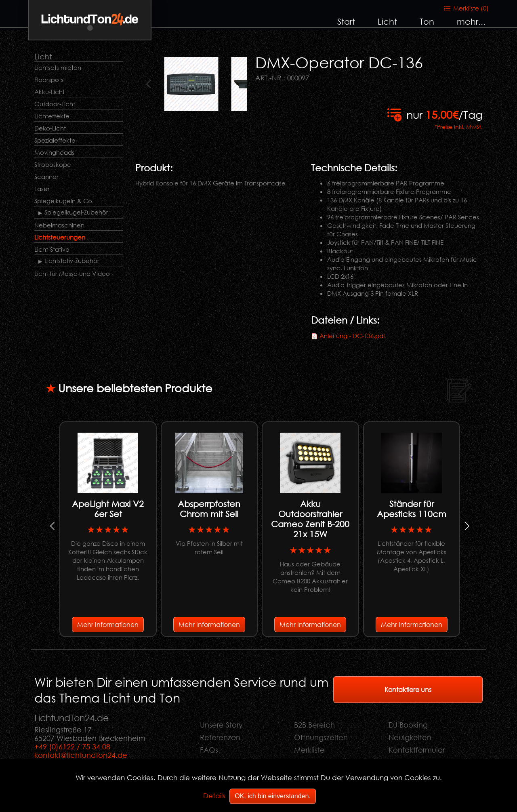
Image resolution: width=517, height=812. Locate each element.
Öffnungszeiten (321, 737)
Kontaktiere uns (408, 689)
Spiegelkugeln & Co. (64, 201)
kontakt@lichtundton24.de (81, 755)
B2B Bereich (314, 725)
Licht (387, 21)
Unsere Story (221, 725)
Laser (42, 189)
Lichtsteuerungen (60, 237)
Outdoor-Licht (55, 104)
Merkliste (309, 750)
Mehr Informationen (108, 624)
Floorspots (49, 80)
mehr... (471, 21)
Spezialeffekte (55, 140)
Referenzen (220, 737)
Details (214, 796)
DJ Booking (408, 725)
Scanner (46, 177)
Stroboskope (53, 164)
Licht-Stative (52, 249)
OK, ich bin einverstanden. (273, 796)
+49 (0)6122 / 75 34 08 (72, 747)
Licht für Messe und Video (72, 273)
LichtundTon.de (90, 20)
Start (346, 21)
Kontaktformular (417, 750)
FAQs (209, 750)
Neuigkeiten (410, 737)
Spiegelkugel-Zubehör (76, 212)
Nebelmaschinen (59, 225)
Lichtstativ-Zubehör (72, 261)
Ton (427, 21)
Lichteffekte (52, 116)
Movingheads (54, 152)
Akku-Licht (49, 92)
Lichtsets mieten (58, 67)
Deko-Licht (50, 128)
